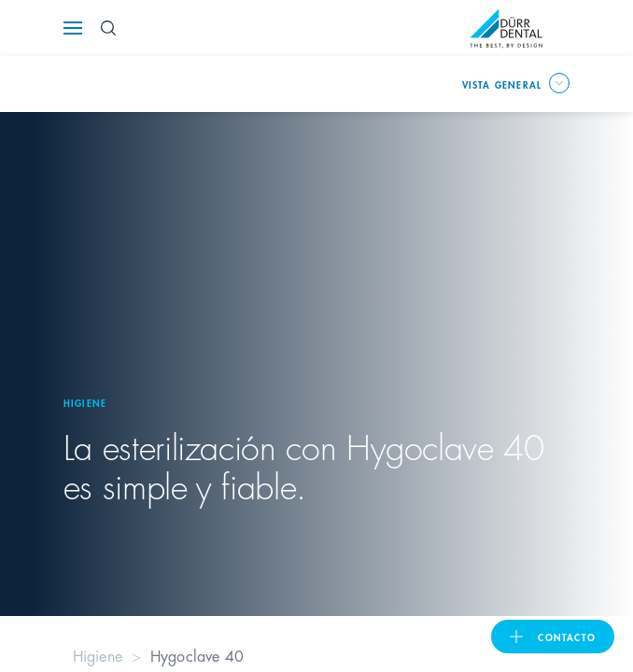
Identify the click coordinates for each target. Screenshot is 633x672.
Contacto (567, 637)
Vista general (502, 84)
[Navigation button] (73, 28)
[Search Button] (108, 28)
